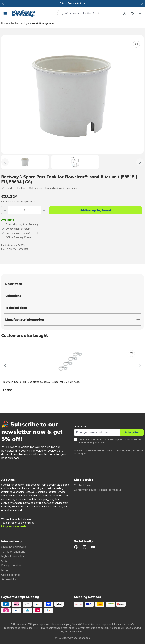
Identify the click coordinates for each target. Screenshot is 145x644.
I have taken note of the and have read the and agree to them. (110, 441)
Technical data (16, 308)
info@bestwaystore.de (14, 526)
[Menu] (5, 13)
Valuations (13, 296)
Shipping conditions (14, 547)
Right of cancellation (14, 556)
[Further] (140, 162)
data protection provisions (115, 439)
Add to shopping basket (96, 210)
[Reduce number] (5, 210)
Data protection (11, 565)
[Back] (5, 162)
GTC (84, 443)
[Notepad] (132, 13)
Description (14, 284)
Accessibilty (9, 579)
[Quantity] (24, 210)
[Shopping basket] (140, 13)
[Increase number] (44, 210)
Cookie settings (11, 575)
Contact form (82, 485)
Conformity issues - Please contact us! (98, 490)
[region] (72, 102)
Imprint (6, 570)
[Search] (61, 13)
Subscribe (132, 432)
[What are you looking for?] (82, 13)
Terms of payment (13, 552)
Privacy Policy (125, 450)
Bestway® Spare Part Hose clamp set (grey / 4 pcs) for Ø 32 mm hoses (42, 382)
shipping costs (46, 624)
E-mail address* (82, 426)
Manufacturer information (25, 320)
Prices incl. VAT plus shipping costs (18, 202)
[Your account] (125, 13)
